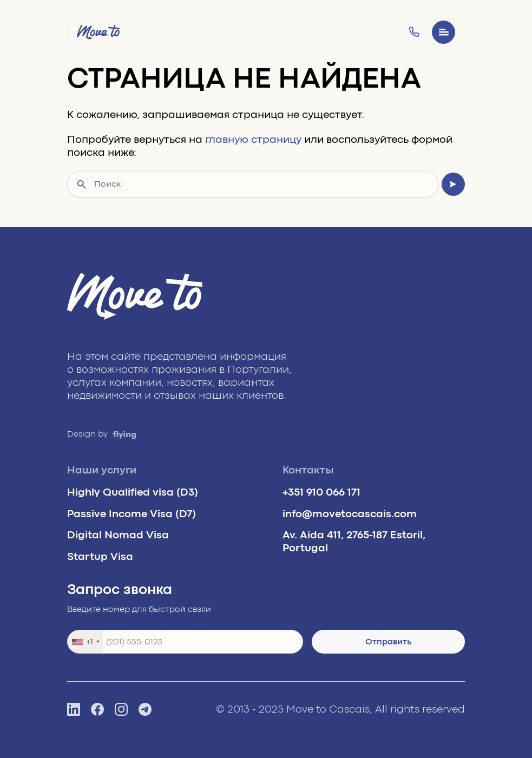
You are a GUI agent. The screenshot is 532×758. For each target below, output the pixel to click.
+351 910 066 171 (321, 492)
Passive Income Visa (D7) (132, 514)
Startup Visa (100, 556)
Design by (101, 434)
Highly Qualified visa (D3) (133, 492)
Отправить (388, 642)
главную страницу (253, 139)
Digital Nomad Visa (118, 535)
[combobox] (85, 642)
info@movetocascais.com (350, 514)
